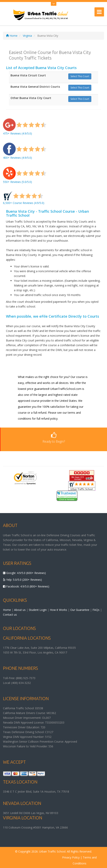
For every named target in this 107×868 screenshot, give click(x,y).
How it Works (58, 610)
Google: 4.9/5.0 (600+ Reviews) (24, 573)
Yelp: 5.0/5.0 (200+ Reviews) (22, 580)
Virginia (27, 36)
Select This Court (80, 76)
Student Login (38, 610)
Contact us (10, 615)
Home (12, 36)
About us (20, 610)
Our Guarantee (80, 610)
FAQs (96, 610)
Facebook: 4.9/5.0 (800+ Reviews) (26, 586)
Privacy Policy (71, 857)
